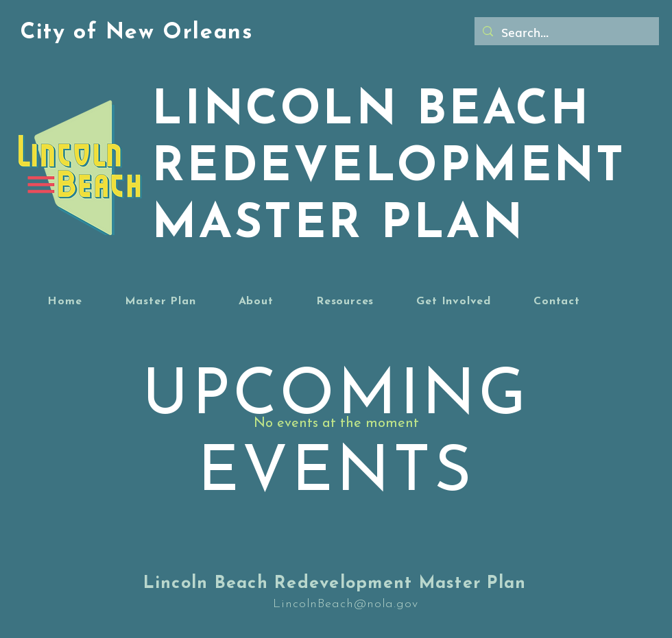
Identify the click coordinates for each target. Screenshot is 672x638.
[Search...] (566, 32)
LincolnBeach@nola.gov (346, 604)
